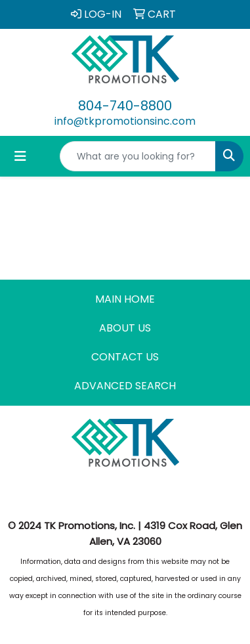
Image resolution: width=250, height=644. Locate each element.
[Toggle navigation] (20, 156)
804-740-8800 (125, 106)
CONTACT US (125, 357)
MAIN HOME (125, 299)
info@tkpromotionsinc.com (125, 121)
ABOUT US (125, 328)
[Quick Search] (138, 156)
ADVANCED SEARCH (125, 386)
